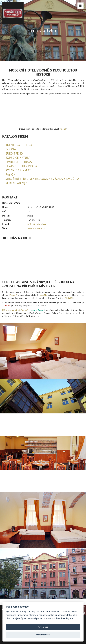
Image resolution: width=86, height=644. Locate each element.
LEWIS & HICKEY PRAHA (21, 166)
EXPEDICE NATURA (18, 158)
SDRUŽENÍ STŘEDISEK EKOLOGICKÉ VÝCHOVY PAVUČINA (42, 179)
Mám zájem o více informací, (15, 310)
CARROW (11, 149)
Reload (63, 129)
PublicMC (13, 295)
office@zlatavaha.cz (37, 224)
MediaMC (69, 298)
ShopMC (43, 295)
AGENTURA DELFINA (19, 145)
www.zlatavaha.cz (36, 228)
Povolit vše (43, 627)
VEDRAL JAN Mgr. (16, 183)
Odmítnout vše (43, 635)
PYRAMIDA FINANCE (18, 170)
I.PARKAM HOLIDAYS (19, 162)
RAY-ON (10, 174)
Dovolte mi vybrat (65, 619)
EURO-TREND (14, 153)
